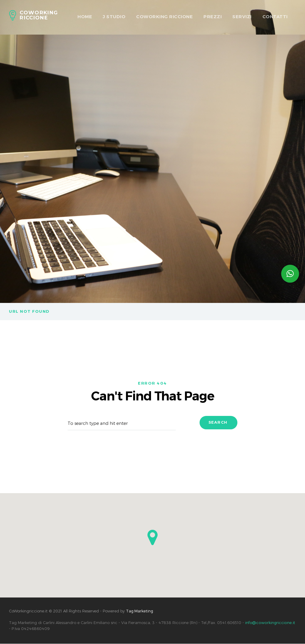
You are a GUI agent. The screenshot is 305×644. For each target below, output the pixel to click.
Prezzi (213, 17)
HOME (85, 17)
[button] (152, 538)
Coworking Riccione (164, 17)
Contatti (275, 17)
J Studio (114, 17)
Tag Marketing (140, 612)
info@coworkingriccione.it (270, 623)
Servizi (242, 17)
